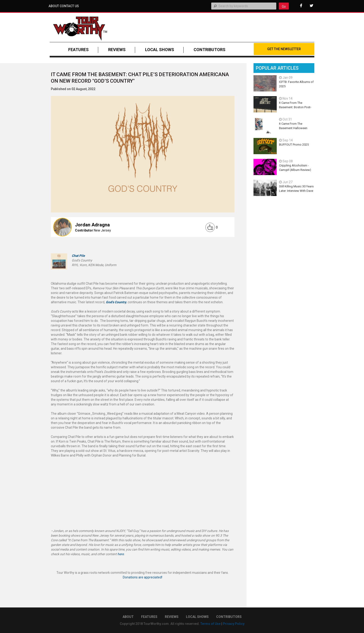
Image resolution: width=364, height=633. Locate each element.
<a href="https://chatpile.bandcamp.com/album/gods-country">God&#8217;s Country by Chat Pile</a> (143, 486)
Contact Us (69, 6)
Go (284, 7)
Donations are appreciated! (143, 577)
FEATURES (78, 50)
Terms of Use (210, 624)
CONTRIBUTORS (210, 50)
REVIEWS (117, 50)
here (121, 554)
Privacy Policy (234, 624)
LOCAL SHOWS (160, 50)
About (54, 6)
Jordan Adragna (92, 225)
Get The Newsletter (284, 49)
